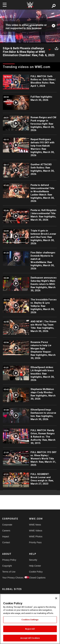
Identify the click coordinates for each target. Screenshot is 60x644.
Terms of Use (9, 572)
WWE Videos (36, 531)
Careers (6, 531)
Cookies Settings (30, 620)
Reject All (30, 629)
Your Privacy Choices (9, 578)
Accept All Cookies (30, 638)
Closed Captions (36, 578)
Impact (6, 537)
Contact (6, 542)
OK (30, 26)
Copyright (7, 566)
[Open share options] (56, 48)
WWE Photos (36, 537)
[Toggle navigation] (5, 5)
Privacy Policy (9, 560)
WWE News (35, 525)
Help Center (35, 566)
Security (33, 560)
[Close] (56, 598)
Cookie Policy (36, 572)
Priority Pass (35, 542)
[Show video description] (49, 48)
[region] (30, 619)
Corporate (7, 525)
